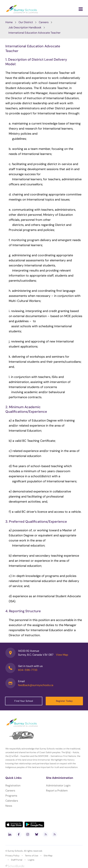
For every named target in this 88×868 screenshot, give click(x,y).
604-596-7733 (28, 670)
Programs (11, 796)
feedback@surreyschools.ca (36, 685)
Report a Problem (57, 791)
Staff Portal (17, 860)
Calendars (12, 801)
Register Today (64, 701)
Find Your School (24, 701)
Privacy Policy (12, 856)
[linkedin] (10, 834)
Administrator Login (58, 785)
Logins (31, 860)
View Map (62, 655)
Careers (10, 791)
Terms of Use (32, 856)
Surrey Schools (15, 851)
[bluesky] (37, 834)
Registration (13, 785)
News (9, 806)
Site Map (48, 856)
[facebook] (19, 834)
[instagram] (28, 834)
